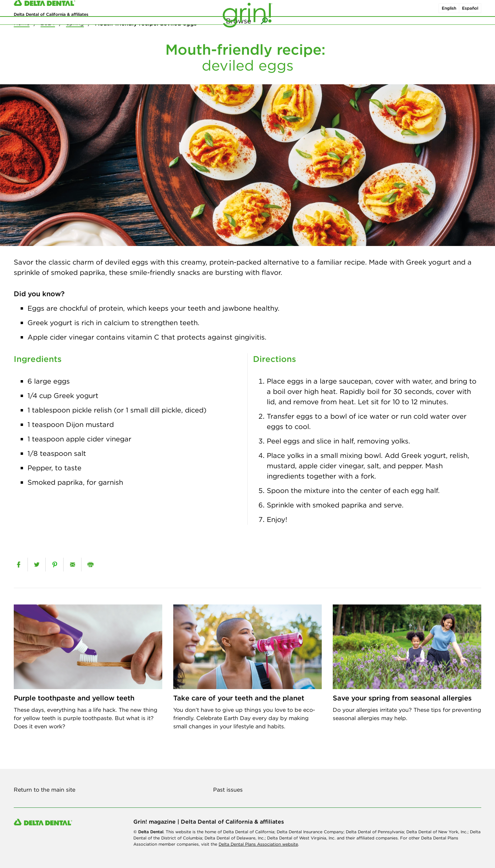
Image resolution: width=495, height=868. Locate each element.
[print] (90, 565)
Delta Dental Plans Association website (258, 844)
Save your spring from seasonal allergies (402, 698)
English (449, 13)
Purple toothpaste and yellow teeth (74, 698)
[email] (72, 565)
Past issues (228, 790)
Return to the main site (45, 790)
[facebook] (19, 565)
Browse (239, 34)
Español (470, 13)
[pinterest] (54, 565)
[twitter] (37, 565)
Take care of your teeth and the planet (239, 698)
